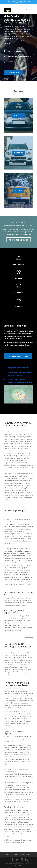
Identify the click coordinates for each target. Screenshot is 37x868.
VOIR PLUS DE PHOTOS (18, 240)
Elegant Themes (17, 863)
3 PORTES (18, 116)
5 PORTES (18, 153)
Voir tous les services (18, 356)
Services (16, 854)
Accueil (8, 854)
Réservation (25, 854)
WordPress (19, 865)
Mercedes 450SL (18, 222)
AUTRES (18, 191)
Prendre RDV (14, 72)
